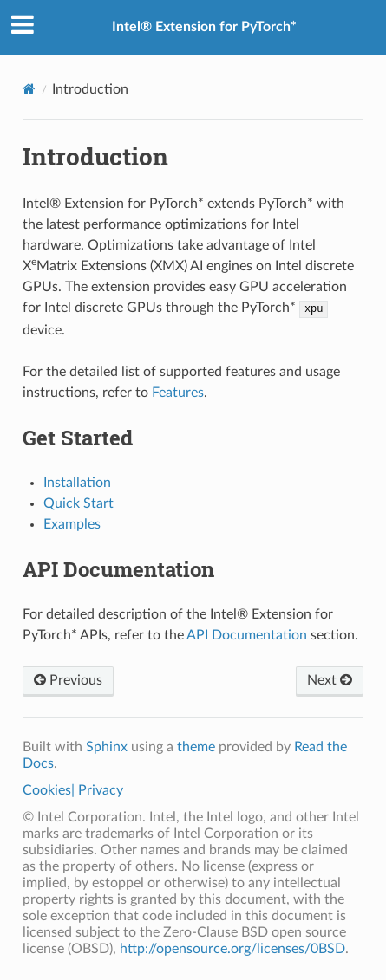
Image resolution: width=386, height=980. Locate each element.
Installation (77, 483)
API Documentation (247, 635)
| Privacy (97, 790)
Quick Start (79, 503)
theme (196, 747)
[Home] (29, 89)
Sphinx (107, 747)
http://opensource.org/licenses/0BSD (232, 949)
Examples (72, 524)
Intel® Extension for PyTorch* (204, 27)
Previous (68, 680)
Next (330, 680)
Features (178, 393)
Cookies (47, 790)
